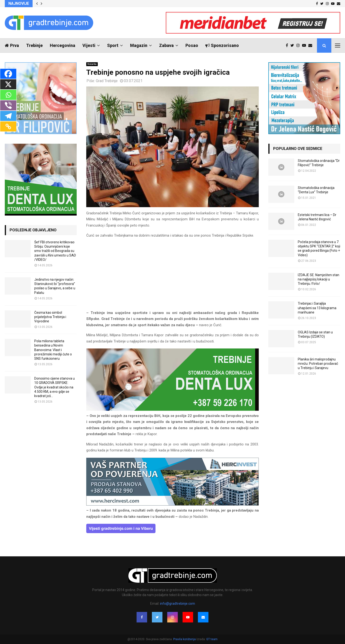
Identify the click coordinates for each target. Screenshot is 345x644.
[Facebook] (8, 74)
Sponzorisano (222, 45)
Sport (113, 45)
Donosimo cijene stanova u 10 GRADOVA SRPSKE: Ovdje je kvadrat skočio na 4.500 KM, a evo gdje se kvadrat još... (55, 387)
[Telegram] (8, 116)
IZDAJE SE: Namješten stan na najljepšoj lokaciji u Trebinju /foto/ (319, 279)
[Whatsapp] (8, 95)
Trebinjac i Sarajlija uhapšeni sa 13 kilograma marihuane (317, 308)
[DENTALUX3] (172, 410)
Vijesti (89, 45)
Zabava (166, 45)
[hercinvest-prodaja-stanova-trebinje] (172, 504)
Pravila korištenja (185, 639)
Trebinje (34, 45)
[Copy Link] (8, 126)
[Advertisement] (172, 276)
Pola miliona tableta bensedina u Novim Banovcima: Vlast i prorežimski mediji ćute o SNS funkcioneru (53, 350)
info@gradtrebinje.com (178, 604)
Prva (12, 45)
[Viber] (8, 105)
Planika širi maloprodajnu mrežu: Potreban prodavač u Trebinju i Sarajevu (318, 364)
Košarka (92, 64)
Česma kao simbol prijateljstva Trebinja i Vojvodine (50, 317)
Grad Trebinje (107, 81)
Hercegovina (63, 45)
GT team (212, 639)
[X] (8, 84)
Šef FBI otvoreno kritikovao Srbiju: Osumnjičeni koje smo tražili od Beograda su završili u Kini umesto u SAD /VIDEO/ (55, 251)
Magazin (139, 45)
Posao (192, 45)
